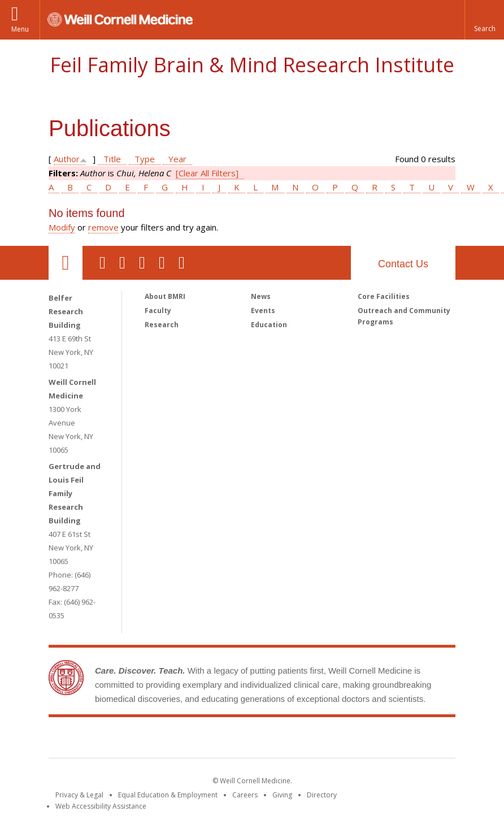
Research (162, 325)
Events (263, 311)
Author (67, 159)
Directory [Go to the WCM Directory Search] (322, 795)
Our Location (66, 263)
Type (145, 159)
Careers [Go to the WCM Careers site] (245, 795)
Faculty (158, 311)
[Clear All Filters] (207, 173)
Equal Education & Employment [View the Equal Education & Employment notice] (168, 795)
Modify (62, 227)
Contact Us (403, 264)
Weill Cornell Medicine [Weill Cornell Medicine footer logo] (170, 740)
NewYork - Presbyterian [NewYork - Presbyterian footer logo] (347, 740)
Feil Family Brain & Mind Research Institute (252, 65)
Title (112, 159)
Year (177, 159)
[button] (484, 20)
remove (103, 227)
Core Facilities (384, 296)
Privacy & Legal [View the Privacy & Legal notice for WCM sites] (79, 795)
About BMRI (165, 296)
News (261, 296)
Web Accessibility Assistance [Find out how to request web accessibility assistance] (101, 806)
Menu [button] (20, 29)
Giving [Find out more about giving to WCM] (282, 795)
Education (269, 325)
